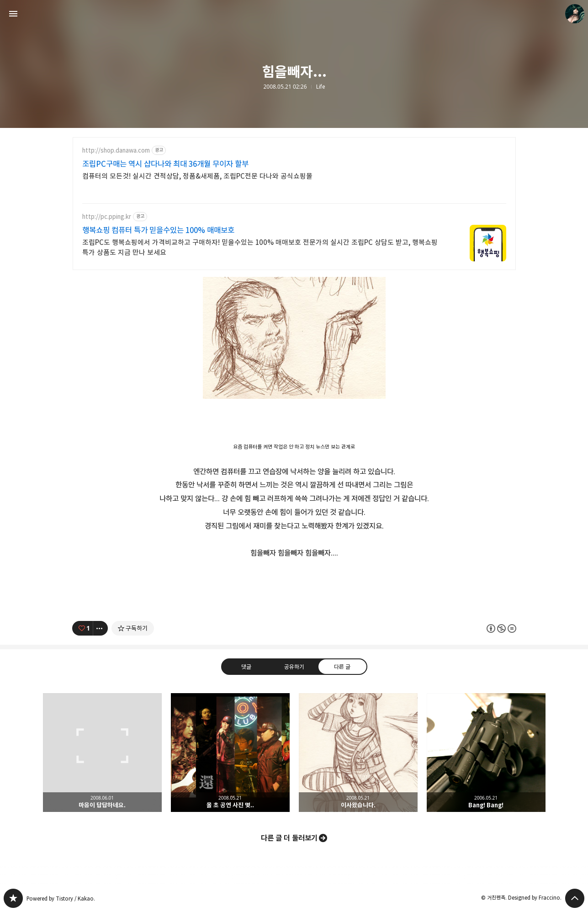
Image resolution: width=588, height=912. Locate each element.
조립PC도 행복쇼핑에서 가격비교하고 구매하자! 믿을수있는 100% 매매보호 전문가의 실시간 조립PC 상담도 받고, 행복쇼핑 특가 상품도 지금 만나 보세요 (260, 247)
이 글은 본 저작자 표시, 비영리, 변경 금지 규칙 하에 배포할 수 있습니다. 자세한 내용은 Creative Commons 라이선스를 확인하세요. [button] (501, 628)
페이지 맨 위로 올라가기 (575, 898)
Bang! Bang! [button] (486, 753)
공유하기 (294, 666)
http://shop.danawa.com (116, 151)
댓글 (246, 666)
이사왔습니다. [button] (358, 753)
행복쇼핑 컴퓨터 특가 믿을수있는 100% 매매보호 (158, 230)
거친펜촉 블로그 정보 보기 (575, 14)
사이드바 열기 (13, 14)
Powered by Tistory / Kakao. (61, 899)
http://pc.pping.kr (107, 217)
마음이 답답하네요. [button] (102, 753)
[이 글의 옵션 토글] (101, 628)
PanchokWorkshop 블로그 (13, 898)
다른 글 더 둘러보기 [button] (289, 838)
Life (320, 87)
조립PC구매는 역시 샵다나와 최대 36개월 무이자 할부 (165, 164)
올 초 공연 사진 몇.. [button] (230, 753)
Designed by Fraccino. (535, 898)
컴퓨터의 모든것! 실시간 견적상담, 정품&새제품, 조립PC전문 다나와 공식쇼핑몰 (197, 176)
